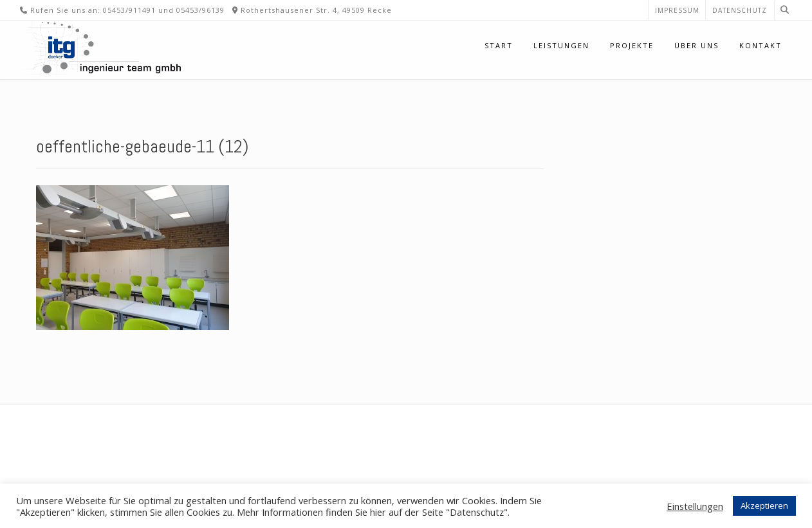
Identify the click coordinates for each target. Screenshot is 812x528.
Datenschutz (740, 10)
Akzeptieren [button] (764, 505)
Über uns (697, 45)
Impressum (677, 10)
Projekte (632, 45)
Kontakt (761, 45)
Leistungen (561, 45)
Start (499, 45)
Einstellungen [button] (695, 506)
